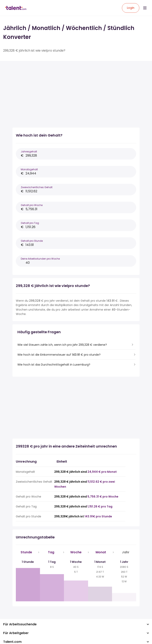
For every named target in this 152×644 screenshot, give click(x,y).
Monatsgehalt (29, 169)
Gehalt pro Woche (32, 205)
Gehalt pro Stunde (32, 241)
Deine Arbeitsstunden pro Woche (40, 259)
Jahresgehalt (29, 152)
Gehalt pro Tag (30, 223)
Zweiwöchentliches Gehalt (37, 187)
